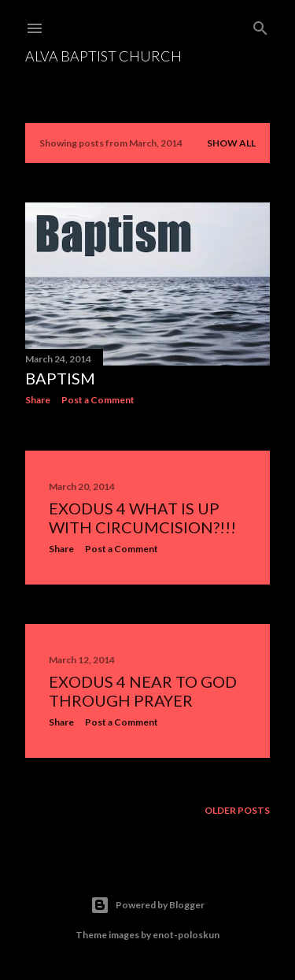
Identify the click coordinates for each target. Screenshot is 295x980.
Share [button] (38, 400)
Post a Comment (98, 400)
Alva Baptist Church (103, 56)
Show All (231, 143)
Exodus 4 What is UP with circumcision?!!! (142, 518)
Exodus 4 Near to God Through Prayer (143, 691)
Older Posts (237, 810)
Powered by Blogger (147, 905)
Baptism (60, 378)
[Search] (260, 25)
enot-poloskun (186, 935)
